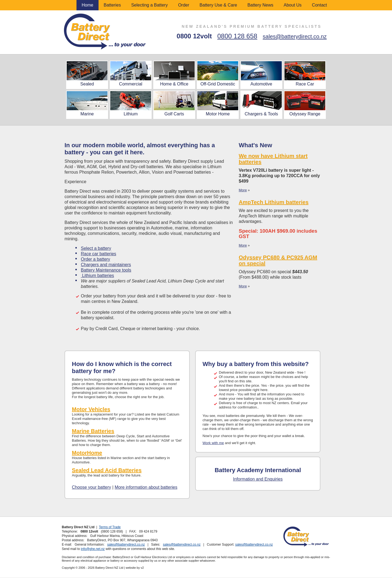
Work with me (213, 443)
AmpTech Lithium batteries (274, 202)
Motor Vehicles (91, 409)
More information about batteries (146, 487)
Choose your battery (91, 487)
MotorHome (87, 453)
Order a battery (96, 259)
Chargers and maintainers (106, 265)
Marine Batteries (93, 431)
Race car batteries (99, 254)
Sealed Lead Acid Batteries (107, 470)
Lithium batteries (97, 276)
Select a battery (96, 248)
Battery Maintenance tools (106, 270)
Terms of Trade (110, 527)
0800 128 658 (237, 36)
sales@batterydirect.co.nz (295, 36)
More (243, 190)
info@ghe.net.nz (93, 549)
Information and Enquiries (258, 479)
